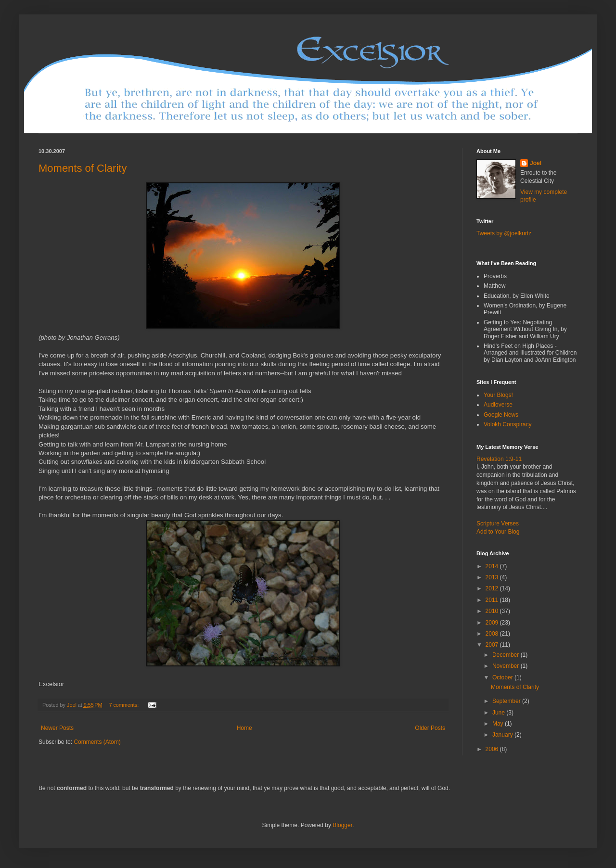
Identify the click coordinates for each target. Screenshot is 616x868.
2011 (493, 600)
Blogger (342, 825)
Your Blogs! (498, 395)
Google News (501, 415)
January (503, 735)
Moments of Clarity (83, 168)
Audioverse (498, 405)
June (499, 713)
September (507, 701)
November (507, 666)
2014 (493, 566)
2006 (493, 749)
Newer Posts (57, 728)
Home (244, 728)
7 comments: (124, 705)
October (503, 677)
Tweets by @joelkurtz (504, 233)
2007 (493, 645)
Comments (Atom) (97, 742)
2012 (493, 588)
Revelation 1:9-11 (499, 459)
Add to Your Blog (498, 532)
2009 (493, 623)
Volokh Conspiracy (507, 424)
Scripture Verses (498, 523)
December (507, 655)
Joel (536, 163)
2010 (493, 611)
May (499, 724)
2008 (493, 634)
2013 (493, 577)
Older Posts (430, 728)
